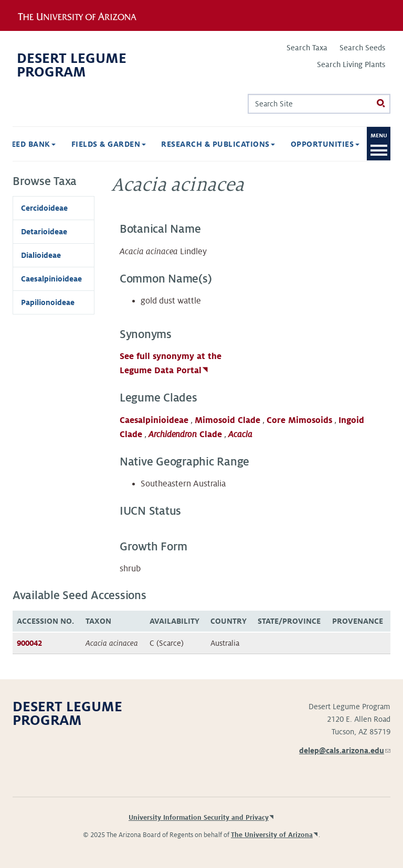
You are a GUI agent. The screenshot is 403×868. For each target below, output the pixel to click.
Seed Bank (31, 144)
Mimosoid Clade (227, 420)
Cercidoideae (44, 208)
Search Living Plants (351, 64)
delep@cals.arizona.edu (345, 751)
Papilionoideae (48, 302)
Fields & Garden (109, 144)
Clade (185, 435)
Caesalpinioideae (154, 420)
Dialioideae (41, 255)
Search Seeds (362, 48)
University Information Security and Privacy (199, 818)
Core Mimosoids (299, 420)
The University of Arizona (272, 835)
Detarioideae (44, 232)
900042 (29, 643)
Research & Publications (218, 144)
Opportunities (325, 144)
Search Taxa (307, 48)
